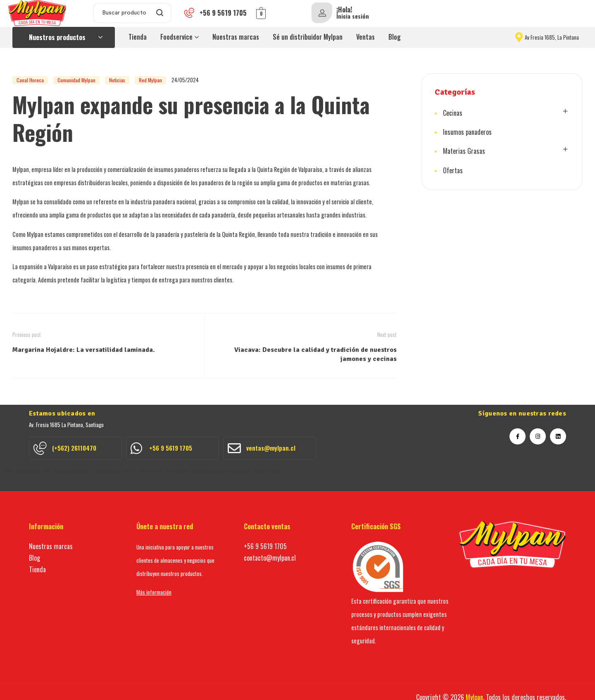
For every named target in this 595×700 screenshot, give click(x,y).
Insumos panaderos (467, 131)
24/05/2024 (185, 80)
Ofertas (453, 169)
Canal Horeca (30, 80)
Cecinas (453, 113)
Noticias (117, 80)
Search (160, 13)
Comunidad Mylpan (76, 80)
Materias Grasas (464, 150)
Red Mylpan (150, 80)
